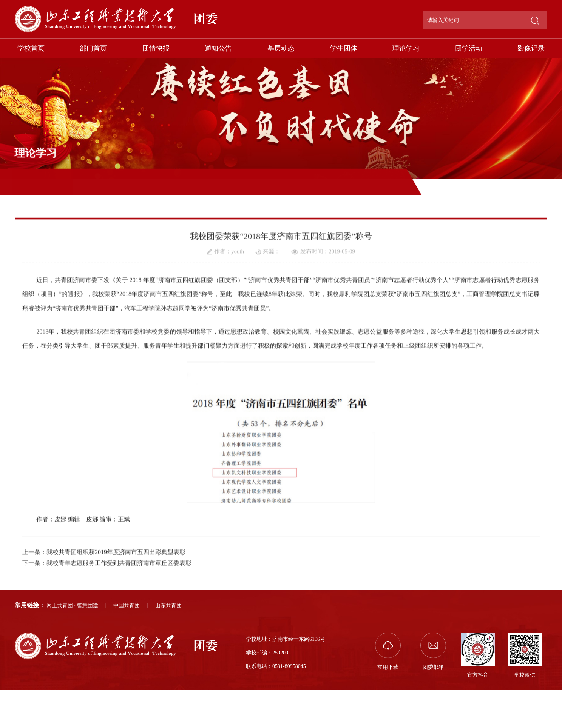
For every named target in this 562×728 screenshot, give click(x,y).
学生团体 (344, 48)
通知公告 (218, 48)
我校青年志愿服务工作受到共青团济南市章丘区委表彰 (119, 586)
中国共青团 (127, 606)
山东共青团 (168, 606)
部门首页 (93, 48)
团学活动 (469, 48)
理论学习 (406, 48)
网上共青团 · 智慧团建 (72, 606)
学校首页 (31, 48)
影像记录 (531, 48)
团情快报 (156, 48)
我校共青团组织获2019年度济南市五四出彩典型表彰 (116, 575)
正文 (543, 185)
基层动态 (281, 48)
